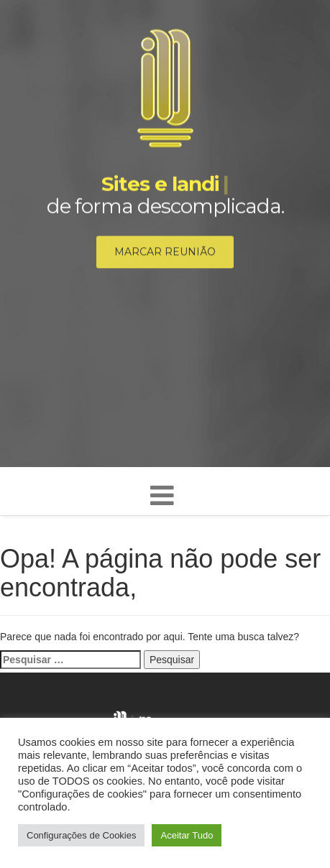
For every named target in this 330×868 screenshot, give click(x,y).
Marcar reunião (165, 252)
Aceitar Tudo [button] (187, 835)
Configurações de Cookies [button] (81, 835)
